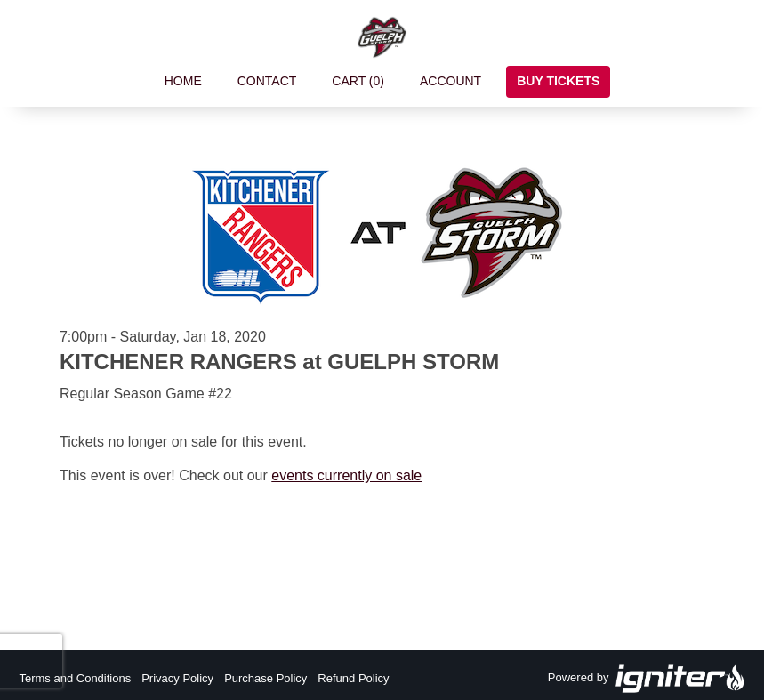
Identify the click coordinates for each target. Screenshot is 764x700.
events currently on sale (346, 475)
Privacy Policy (177, 678)
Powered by (647, 679)
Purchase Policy (265, 678)
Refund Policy (353, 678)
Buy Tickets (558, 81)
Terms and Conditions (75, 678)
